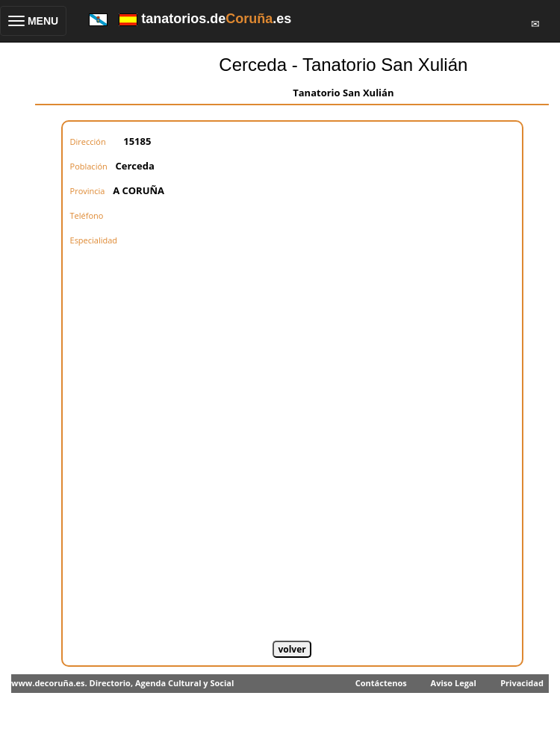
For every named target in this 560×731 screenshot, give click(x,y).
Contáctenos (381, 683)
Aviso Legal (454, 683)
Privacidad (522, 683)
